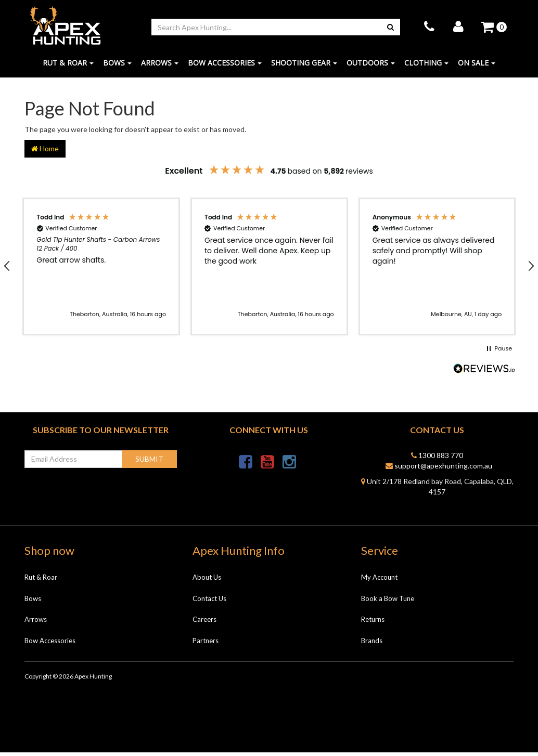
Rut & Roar (68, 66)
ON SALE (477, 66)
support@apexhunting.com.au (439, 469)
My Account (379, 581)
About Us (207, 581)
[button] (101, 270)
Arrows (160, 66)
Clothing (426, 66)
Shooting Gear (304, 66)
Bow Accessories (225, 66)
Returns (373, 623)
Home (45, 152)
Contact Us (209, 602)
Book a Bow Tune (388, 602)
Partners (206, 644)
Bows (117, 66)
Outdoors (371, 66)
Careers (204, 623)
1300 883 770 (437, 458)
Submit (149, 462)
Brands (372, 644)
